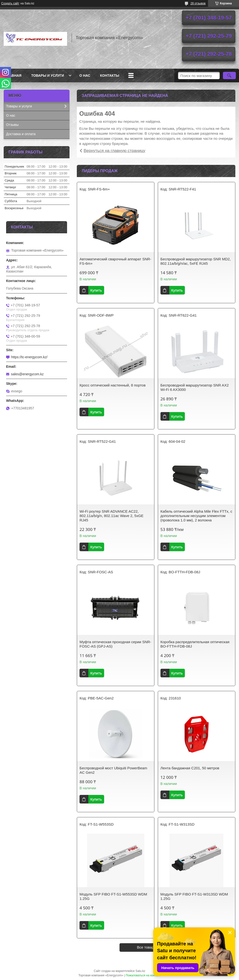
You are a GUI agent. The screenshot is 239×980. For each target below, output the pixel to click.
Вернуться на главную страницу (115, 151)
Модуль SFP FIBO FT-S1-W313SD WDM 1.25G (194, 896)
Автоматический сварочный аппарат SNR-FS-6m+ (115, 261)
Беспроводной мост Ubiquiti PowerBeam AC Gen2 (113, 770)
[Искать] (229, 75)
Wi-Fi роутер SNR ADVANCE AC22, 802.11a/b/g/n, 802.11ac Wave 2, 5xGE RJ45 (111, 516)
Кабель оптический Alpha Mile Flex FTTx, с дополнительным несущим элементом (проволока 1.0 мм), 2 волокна (196, 516)
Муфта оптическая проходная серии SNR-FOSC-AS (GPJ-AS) (115, 644)
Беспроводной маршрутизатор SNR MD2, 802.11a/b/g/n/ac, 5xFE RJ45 (196, 261)
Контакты (110, 75)
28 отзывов (198, 3)
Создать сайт (10, 3)
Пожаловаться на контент (143, 975)
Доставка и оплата (21, 134)
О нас (85, 75)
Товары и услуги (48, 75)
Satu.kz (140, 971)
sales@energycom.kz (27, 374)
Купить (96, 290)
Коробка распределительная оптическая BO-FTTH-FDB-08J (195, 644)
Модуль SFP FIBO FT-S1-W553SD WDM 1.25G (113, 896)
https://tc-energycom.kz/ (29, 357)
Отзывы (12, 125)
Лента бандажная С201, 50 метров (190, 768)
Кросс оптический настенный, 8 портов (113, 385)
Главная (13, 75)
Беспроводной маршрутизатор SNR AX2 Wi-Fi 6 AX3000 (195, 387)
